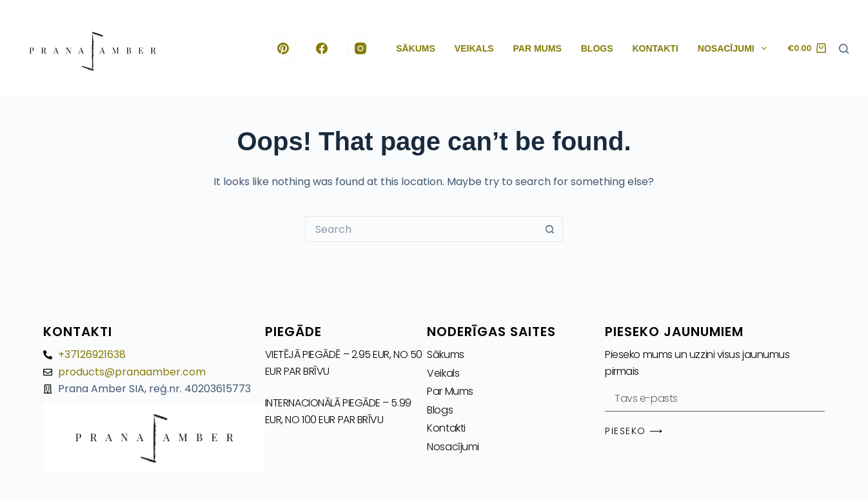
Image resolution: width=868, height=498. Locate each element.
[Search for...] (421, 229)
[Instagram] (361, 49)
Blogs (597, 48)
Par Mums (538, 48)
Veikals (474, 48)
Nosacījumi (735, 48)
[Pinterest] (283, 49)
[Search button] (550, 229)
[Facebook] (322, 49)
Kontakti (656, 48)
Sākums (416, 48)
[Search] (844, 49)
